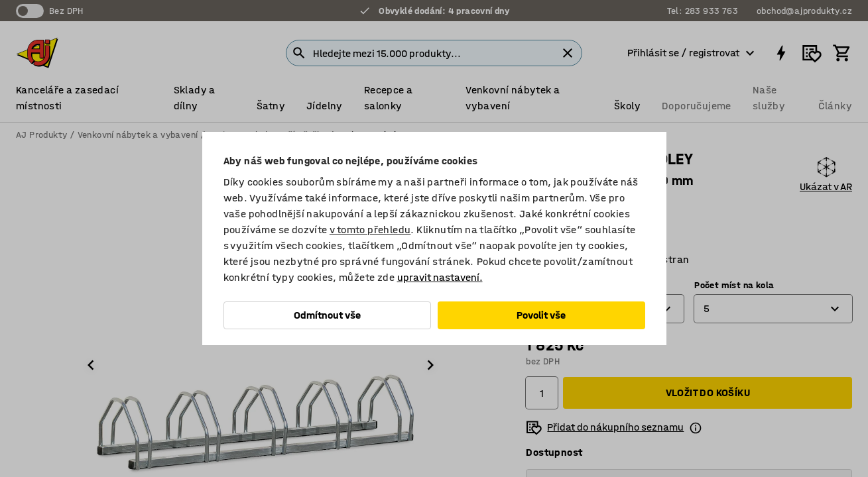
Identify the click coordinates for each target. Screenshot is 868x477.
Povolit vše (541, 315)
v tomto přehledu (370, 230)
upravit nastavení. (440, 277)
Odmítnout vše (327, 315)
